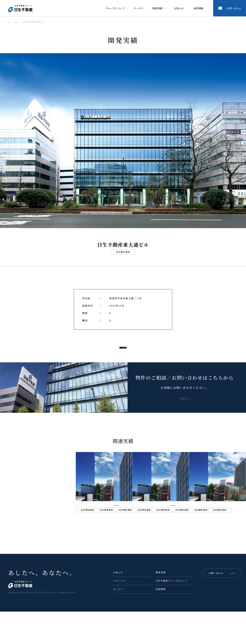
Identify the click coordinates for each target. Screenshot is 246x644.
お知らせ (179, 8)
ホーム (12, 22)
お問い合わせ (234, 8)
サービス (139, 8)
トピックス (119, 613)
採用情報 (198, 8)
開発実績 (157, 8)
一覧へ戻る (128, 349)
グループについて (115, 8)
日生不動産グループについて (172, 613)
